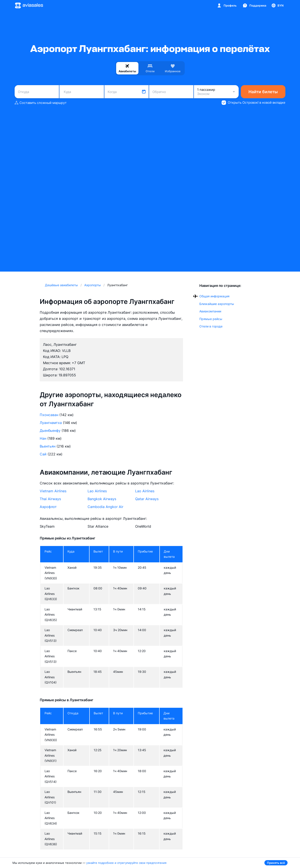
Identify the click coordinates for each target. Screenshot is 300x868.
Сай (43, 454)
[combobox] (37, 92)
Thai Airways (50, 499)
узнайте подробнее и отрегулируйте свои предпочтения (126, 863)
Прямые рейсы (211, 319)
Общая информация (214, 296)
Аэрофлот (48, 507)
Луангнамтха (51, 423)
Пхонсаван (49, 415)
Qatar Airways (147, 499)
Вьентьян (48, 446)
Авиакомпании (210, 311)
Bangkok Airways (102, 499)
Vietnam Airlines (53, 491)
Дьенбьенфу (50, 431)
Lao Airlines (97, 491)
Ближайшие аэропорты (217, 304)
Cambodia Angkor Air (105, 507)
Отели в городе (211, 326)
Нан (43, 438)
